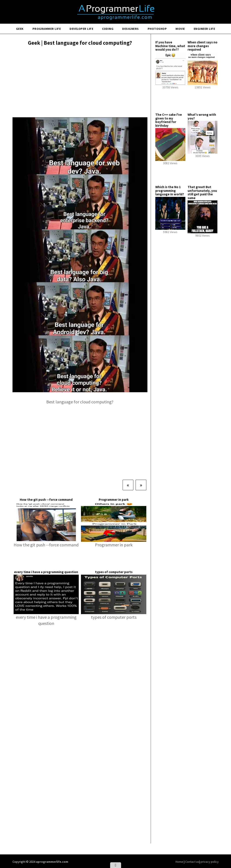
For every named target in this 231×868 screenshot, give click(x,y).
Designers (131, 29)
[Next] (141, 485)
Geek (20, 29)
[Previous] (128, 485)
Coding (108, 29)
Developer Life (81, 29)
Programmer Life (47, 29)
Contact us (192, 862)
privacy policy (210, 862)
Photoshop (157, 29)
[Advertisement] (80, 82)
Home (180, 862)
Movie (180, 29)
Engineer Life (204, 29)
